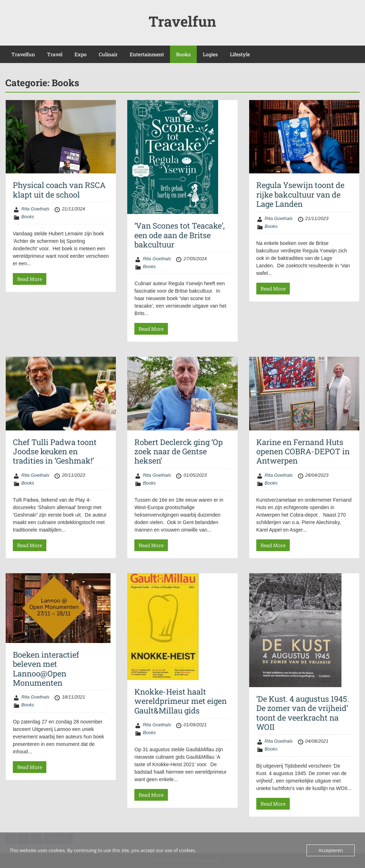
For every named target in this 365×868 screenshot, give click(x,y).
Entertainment (147, 54)
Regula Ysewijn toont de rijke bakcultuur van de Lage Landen (300, 194)
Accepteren (330, 850)
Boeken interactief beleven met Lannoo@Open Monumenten (46, 669)
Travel (55, 54)
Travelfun (182, 21)
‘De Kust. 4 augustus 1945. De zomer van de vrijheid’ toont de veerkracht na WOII (303, 713)
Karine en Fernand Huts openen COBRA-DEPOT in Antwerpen (303, 451)
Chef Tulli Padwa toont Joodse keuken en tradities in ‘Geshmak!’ (55, 451)
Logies (210, 54)
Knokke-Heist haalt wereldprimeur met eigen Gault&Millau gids (181, 701)
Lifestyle (240, 54)
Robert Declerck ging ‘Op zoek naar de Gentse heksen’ (179, 451)
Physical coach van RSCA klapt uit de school (59, 190)
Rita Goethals (35, 209)
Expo (81, 54)
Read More (30, 279)
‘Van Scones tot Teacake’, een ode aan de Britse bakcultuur (179, 235)
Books (183, 54)
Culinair (108, 54)
